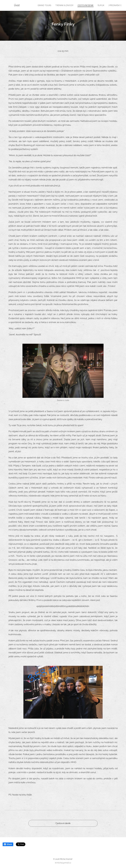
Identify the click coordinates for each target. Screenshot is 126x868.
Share (8, 844)
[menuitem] (48, 5)
